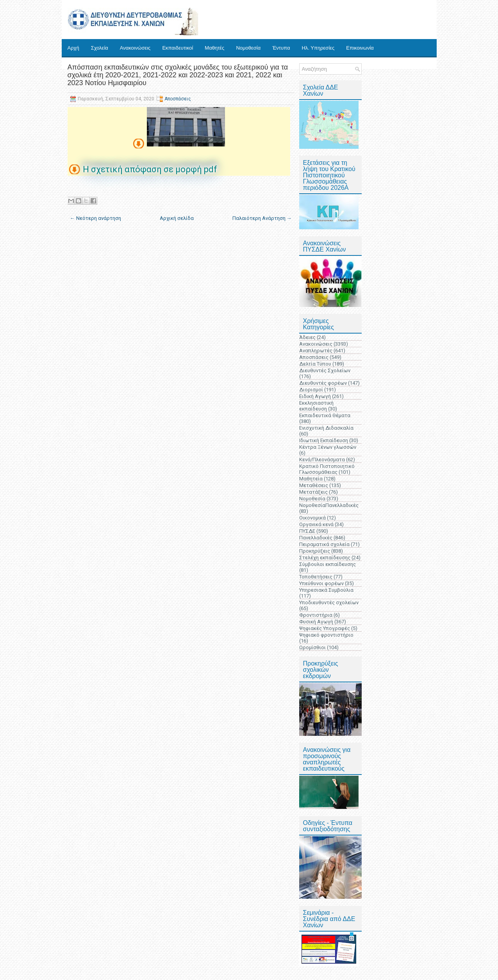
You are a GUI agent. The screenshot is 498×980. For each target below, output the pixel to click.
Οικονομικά (312, 518)
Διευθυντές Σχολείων (325, 370)
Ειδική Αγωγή (315, 396)
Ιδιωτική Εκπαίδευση (324, 440)
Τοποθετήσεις (316, 577)
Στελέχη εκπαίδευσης (325, 558)
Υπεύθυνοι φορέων (321, 583)
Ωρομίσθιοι (312, 647)
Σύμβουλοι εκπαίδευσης (328, 564)
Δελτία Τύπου (315, 364)
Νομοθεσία (248, 48)
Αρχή (73, 48)
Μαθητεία (311, 479)
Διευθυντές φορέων (323, 383)
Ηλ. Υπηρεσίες (318, 48)
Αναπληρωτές (316, 351)
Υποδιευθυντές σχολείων (329, 602)
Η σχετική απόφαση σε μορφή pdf (150, 169)
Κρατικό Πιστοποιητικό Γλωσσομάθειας (327, 469)
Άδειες (307, 337)
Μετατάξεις (313, 492)
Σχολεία (100, 48)
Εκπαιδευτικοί (178, 48)
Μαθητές (214, 48)
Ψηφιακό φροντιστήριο (326, 635)
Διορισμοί (311, 390)
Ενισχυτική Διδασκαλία (326, 428)
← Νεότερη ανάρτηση (95, 218)
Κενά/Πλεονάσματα (322, 460)
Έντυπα (281, 48)
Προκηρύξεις (315, 551)
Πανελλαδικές (316, 538)
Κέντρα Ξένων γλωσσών (328, 447)
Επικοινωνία (360, 48)
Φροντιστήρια (316, 615)
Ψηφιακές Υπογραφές (325, 628)
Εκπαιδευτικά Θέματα (325, 415)
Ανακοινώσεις (135, 48)
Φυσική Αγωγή (316, 622)
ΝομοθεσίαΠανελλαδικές (329, 505)
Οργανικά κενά (316, 524)
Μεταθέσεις (314, 485)
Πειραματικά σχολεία (324, 544)
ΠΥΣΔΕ (307, 531)
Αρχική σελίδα (177, 218)
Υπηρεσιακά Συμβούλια (326, 590)
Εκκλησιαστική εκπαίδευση (316, 406)
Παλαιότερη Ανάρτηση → (262, 218)
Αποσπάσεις (178, 99)
